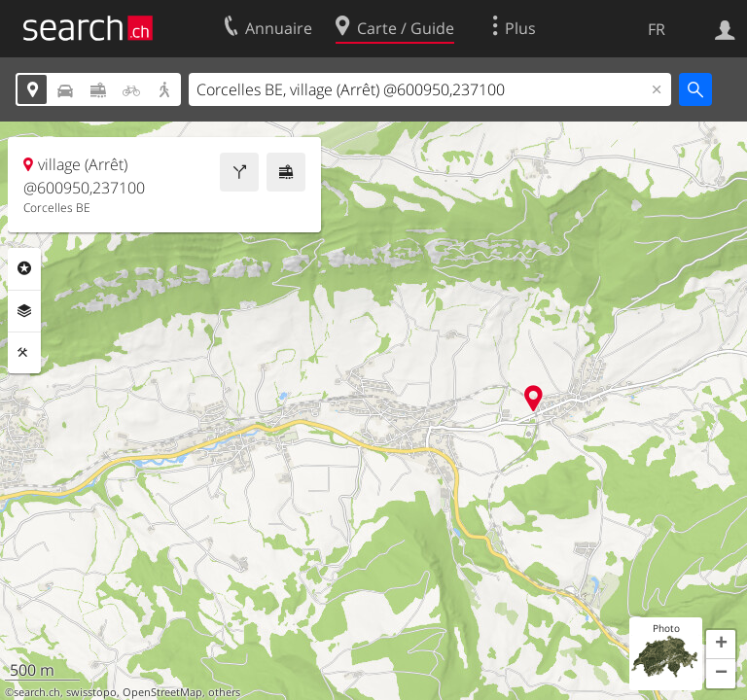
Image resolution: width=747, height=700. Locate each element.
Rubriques (24, 268)
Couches (24, 311)
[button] (721, 645)
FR (657, 29)
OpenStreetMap (162, 692)
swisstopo (91, 692)
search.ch (37, 692)
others (224, 692)
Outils (24, 353)
